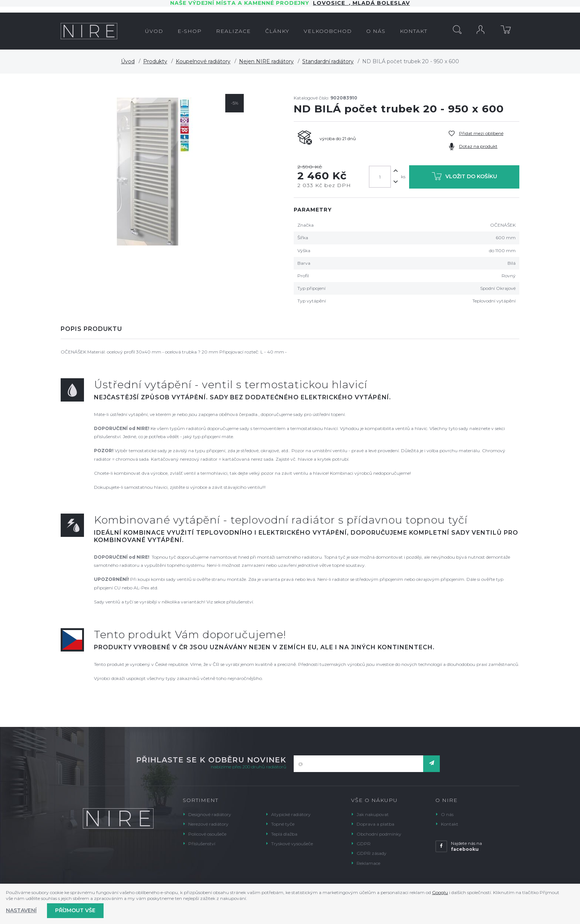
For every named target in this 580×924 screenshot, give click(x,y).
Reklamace (368, 863)
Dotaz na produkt (478, 146)
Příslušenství (202, 844)
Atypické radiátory (291, 814)
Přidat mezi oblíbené (481, 133)
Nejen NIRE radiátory (266, 61)
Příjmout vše (75, 910)
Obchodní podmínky (379, 834)
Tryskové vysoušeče (292, 844)
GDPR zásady (372, 853)
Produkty (155, 61)
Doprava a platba (375, 824)
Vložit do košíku (464, 178)
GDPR (364, 844)
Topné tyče (283, 824)
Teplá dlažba (284, 834)
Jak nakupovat (373, 814)
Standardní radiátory (328, 61)
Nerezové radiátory (208, 824)
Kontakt (450, 824)
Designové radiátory (210, 814)
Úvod (128, 61)
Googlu (440, 892)
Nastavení (21, 910)
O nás (447, 814)
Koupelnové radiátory (203, 61)
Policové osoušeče (207, 834)
